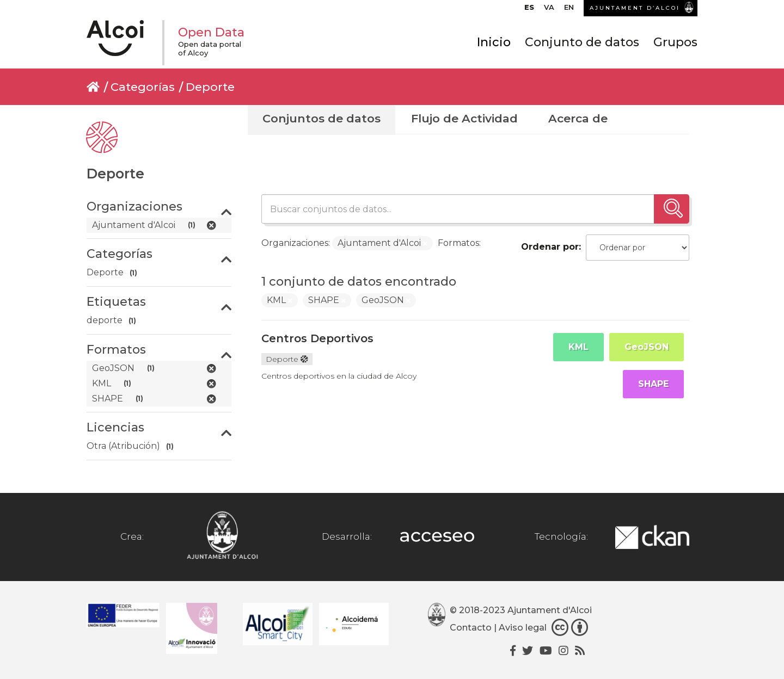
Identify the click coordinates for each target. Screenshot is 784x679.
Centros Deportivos (317, 338)
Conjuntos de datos (321, 118)
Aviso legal (523, 628)
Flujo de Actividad (464, 118)
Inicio (494, 42)
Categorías (143, 87)
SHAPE (653, 384)
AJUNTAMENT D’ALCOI (635, 8)
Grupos (675, 42)
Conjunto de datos (582, 42)
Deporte (210, 87)
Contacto (471, 628)
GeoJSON (647, 347)
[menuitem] (529, 10)
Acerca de (578, 118)
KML (578, 347)
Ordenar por (550, 247)
